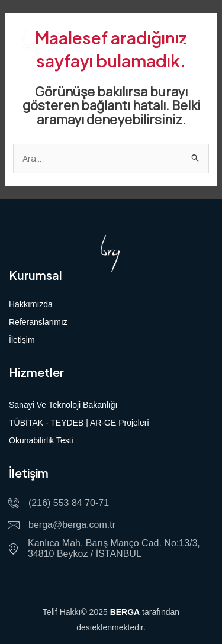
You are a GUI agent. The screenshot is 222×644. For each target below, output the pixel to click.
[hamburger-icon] (175, 47)
